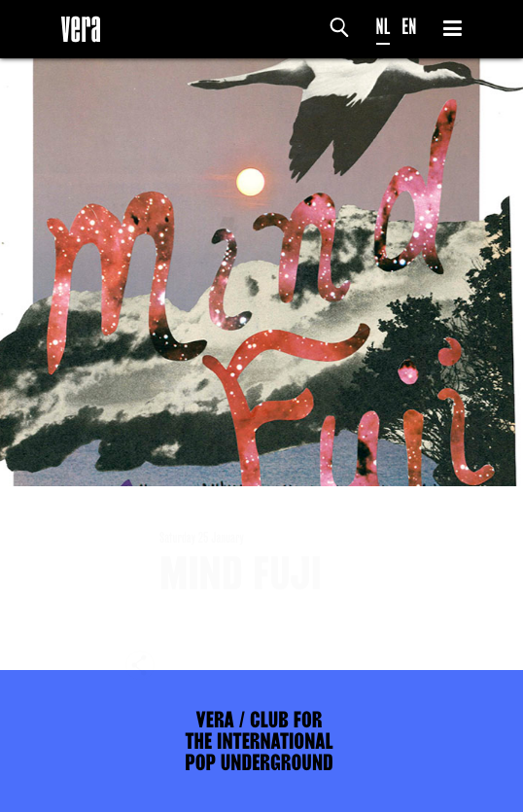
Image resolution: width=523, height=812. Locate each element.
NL (384, 27)
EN (409, 27)
